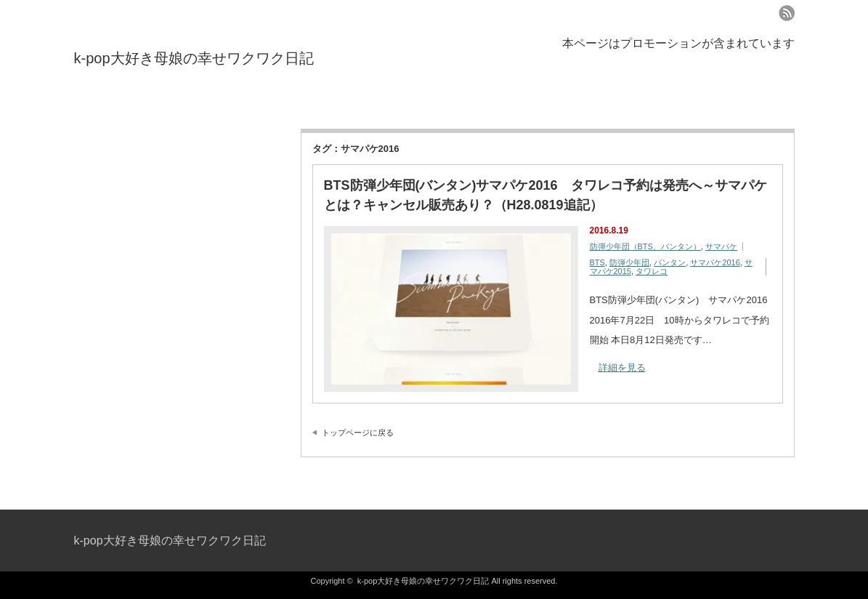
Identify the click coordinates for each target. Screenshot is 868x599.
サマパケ (721, 246)
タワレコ (652, 271)
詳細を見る (622, 367)
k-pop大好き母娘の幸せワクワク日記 (194, 58)
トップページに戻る (358, 433)
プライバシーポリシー (121, 104)
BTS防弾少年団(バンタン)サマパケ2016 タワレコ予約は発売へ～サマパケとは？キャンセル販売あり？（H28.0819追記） (545, 195)
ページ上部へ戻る (855, 478)
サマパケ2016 (715, 262)
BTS (597, 262)
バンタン (670, 262)
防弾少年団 (629, 262)
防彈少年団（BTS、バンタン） (645, 246)
